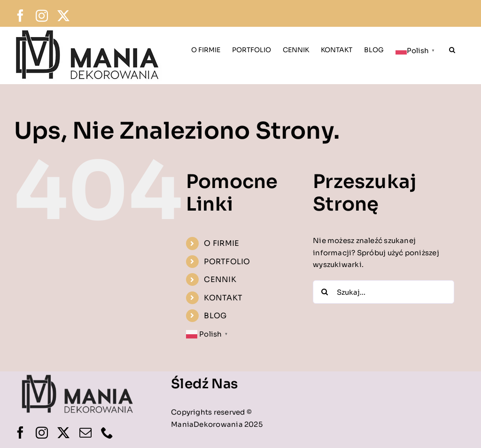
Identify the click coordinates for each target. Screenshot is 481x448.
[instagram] (42, 432)
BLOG (215, 316)
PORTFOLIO (227, 262)
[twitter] (63, 432)
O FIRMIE (221, 243)
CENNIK (220, 279)
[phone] (107, 432)
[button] (452, 49)
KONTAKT (223, 298)
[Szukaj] (325, 292)
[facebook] (20, 432)
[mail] (85, 432)
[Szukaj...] (384, 292)
